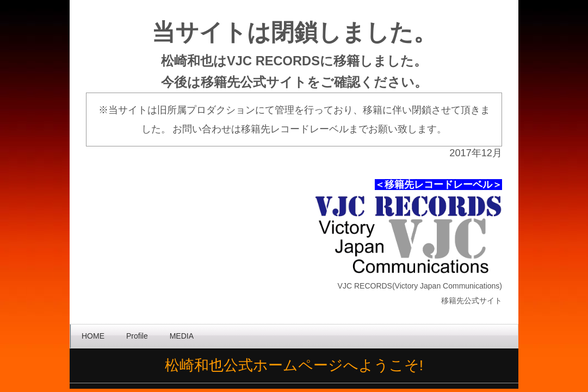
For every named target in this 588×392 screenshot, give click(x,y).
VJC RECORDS (273, 61)
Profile (137, 336)
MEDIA (182, 336)
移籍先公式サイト (254, 82)
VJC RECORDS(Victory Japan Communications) (420, 286)
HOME (93, 336)
